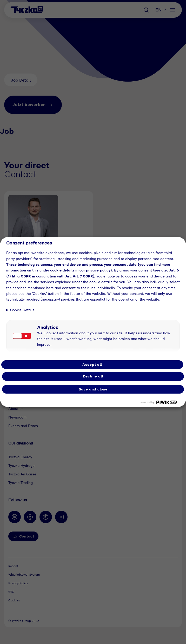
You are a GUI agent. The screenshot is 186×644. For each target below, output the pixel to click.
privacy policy (98, 270)
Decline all (93, 376)
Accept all (92, 364)
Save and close (93, 389)
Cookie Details (22, 310)
